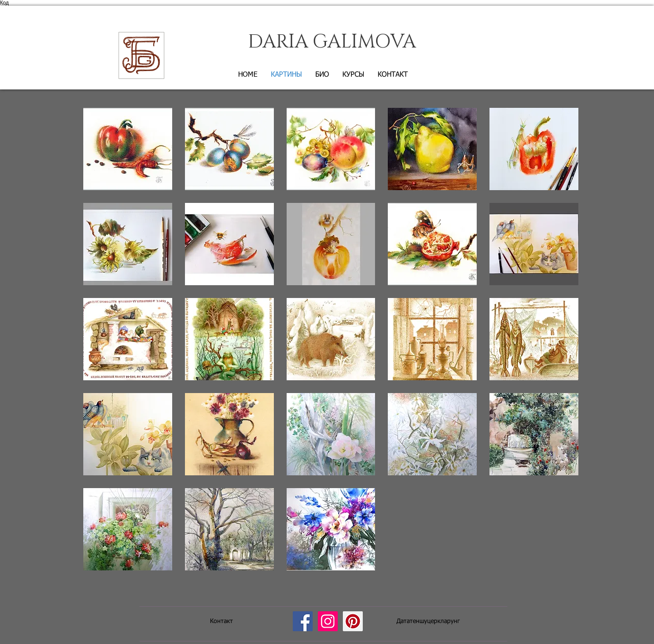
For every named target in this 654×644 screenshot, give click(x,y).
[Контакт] (221, 622)
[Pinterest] (353, 621)
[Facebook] (303, 621)
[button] (128, 149)
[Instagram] (328, 621)
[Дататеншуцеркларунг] (428, 622)
